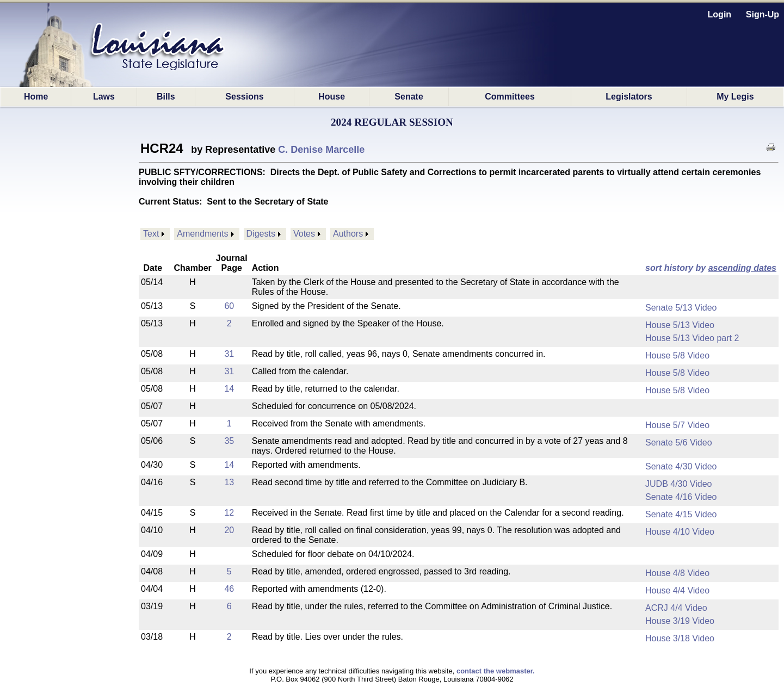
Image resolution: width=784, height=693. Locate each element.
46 (229, 589)
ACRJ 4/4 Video (676, 608)
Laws (104, 97)
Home (36, 97)
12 (229, 513)
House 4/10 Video (680, 532)
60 (229, 306)
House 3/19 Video (680, 621)
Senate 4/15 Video (681, 514)
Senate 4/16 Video (681, 497)
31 (229, 354)
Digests (261, 234)
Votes (304, 234)
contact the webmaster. (496, 671)
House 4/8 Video (677, 573)
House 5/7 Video (677, 425)
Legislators (629, 97)
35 (229, 441)
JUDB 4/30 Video (678, 484)
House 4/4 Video (677, 590)
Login (720, 14)
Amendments (202, 234)
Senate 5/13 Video (681, 308)
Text (151, 234)
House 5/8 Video (677, 355)
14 (229, 389)
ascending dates (742, 268)
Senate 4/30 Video (681, 466)
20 (229, 530)
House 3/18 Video (680, 638)
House (332, 97)
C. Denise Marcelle (321, 150)
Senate (409, 97)
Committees (510, 97)
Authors (348, 234)
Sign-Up (763, 14)
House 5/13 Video (680, 325)
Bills (166, 97)
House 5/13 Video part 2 (692, 338)
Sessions (244, 97)
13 (229, 482)
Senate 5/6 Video (678, 443)
